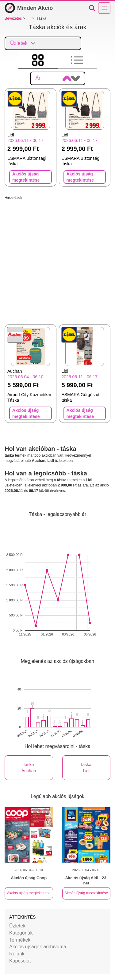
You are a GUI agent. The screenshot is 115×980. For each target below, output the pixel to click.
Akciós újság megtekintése (29, 893)
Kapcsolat (20, 961)
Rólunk (17, 954)
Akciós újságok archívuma (38, 947)
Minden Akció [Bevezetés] (29, 8)
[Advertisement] (57, 258)
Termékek (20, 940)
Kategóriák (21, 933)
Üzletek (17, 926)
